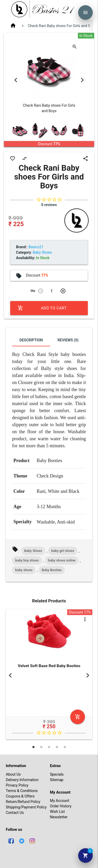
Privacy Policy (17, 785)
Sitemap (57, 780)
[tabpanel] (49, 675)
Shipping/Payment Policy (26, 807)
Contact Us (15, 813)
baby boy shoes (27, 560)
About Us (13, 774)
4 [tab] (57, 747)
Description (31, 340)
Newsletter (59, 817)
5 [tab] (65, 747)
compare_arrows (25, 158)
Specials (57, 774)
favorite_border (13, 158)
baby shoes (24, 570)
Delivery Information (22, 780)
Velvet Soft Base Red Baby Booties (49, 666)
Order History (61, 806)
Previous (16, 80)
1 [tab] (33, 747)
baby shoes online (62, 560)
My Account (60, 801)
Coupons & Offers (20, 796)
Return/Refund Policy (23, 802)
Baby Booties (52, 570)
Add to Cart (42, 308)
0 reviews (49, 205)
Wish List (57, 812)
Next (82, 80)
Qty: (33, 291)
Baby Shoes (33, 551)
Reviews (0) (68, 340)
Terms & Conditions (22, 791)
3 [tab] (49, 747)
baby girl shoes (63, 551)
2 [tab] (41, 747)
